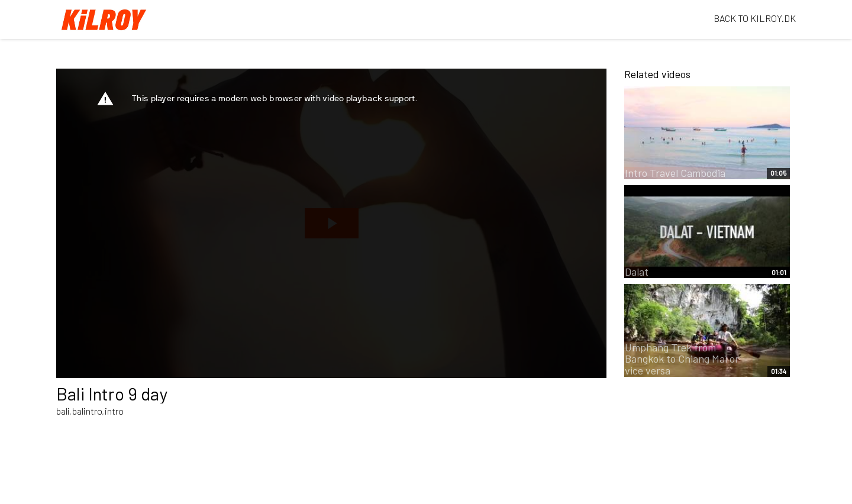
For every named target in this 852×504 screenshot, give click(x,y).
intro (114, 411)
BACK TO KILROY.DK (755, 18)
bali (63, 411)
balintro (87, 411)
